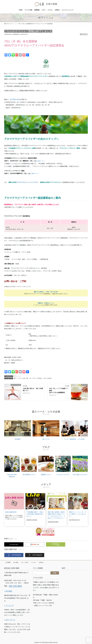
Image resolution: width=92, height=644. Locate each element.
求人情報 (16, 562)
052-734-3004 (15, 586)
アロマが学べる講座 (21, 378)
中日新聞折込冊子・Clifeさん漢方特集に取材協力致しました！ (35, 514)
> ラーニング (9, 606)
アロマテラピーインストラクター (28, 182)
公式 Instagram (35, 555)
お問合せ (41, 562)
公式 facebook (14, 555)
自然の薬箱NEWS (11, 512)
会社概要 (8, 562)
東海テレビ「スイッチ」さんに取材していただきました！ (78, 514)
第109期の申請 (15, 99)
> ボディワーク (10, 620)
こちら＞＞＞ (40, 161)
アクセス (34, 562)
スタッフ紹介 (25, 562)
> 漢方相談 (8, 591)
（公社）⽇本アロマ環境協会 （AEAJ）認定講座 (40, 378)
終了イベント (84, 34)
